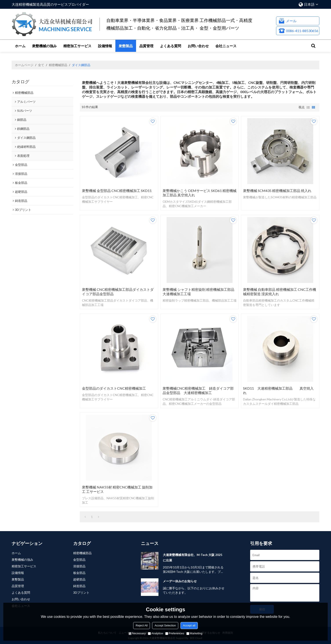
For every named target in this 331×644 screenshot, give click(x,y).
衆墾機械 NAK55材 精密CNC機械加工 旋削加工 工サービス (117, 489)
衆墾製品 (126, 46)
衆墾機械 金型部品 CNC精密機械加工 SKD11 (117, 191)
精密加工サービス (77, 46)
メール (291, 21)
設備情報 (105, 46)
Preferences (175, 633)
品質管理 (146, 46)
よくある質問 (171, 46)
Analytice (155, 633)
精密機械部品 (58, 65)
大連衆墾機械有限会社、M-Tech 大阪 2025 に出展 (193, 557)
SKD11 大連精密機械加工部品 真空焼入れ (278, 390)
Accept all (189, 625)
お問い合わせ (198, 46)
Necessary (137, 633)
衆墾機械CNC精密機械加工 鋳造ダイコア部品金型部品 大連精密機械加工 (198, 390)
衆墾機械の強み (44, 46)
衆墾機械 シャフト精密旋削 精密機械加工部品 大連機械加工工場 (198, 292)
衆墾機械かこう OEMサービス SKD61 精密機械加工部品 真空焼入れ (200, 193)
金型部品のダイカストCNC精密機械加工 (114, 388)
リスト (308, 107)
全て (41, 65)
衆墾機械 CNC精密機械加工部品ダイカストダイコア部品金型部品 (118, 292)
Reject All (142, 625)
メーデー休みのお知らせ (180, 581)
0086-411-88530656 (302, 31)
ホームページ (24, 65)
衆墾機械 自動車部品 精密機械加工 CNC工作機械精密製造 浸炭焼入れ (280, 292)
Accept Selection (165, 625)
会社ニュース (226, 46)
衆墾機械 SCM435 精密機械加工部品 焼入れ (277, 191)
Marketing (194, 633)
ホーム (20, 46)
